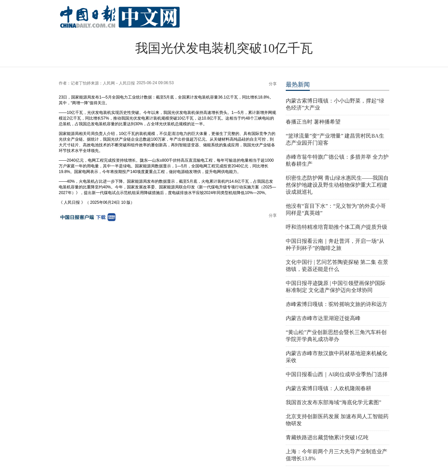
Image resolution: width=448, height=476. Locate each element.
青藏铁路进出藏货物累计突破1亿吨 (327, 437)
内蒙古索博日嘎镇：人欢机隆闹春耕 (328, 388)
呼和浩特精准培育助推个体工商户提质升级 (337, 227)
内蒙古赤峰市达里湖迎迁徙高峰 (323, 318)
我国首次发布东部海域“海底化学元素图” (333, 402)
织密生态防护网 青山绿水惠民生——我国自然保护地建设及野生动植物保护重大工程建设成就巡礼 (337, 185)
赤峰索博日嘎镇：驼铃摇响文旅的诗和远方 (337, 304)
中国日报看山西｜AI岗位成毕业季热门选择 (337, 374)
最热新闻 (298, 85)
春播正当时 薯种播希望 (313, 122)
